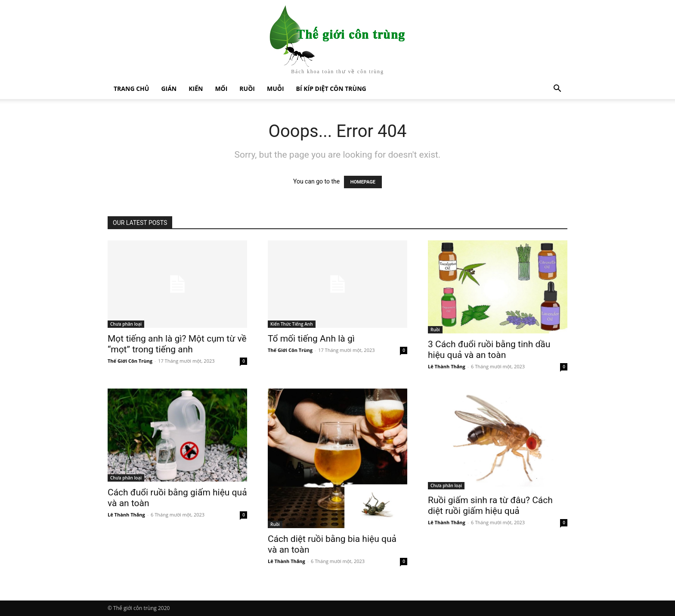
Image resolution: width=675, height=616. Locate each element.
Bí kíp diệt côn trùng (331, 89)
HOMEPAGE (363, 182)
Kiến (196, 89)
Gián (169, 89)
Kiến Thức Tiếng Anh (292, 324)
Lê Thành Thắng (447, 366)
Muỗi (276, 89)
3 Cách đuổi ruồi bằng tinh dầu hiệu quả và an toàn (489, 350)
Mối (221, 89)
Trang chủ (131, 89)
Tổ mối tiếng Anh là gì (311, 339)
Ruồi (247, 89)
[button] (557, 89)
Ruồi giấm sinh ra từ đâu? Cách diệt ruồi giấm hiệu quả (490, 506)
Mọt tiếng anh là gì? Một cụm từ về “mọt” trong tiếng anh (177, 344)
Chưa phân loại (126, 324)
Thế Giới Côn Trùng (130, 361)
